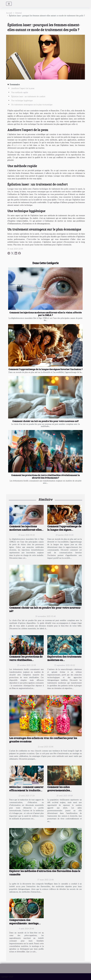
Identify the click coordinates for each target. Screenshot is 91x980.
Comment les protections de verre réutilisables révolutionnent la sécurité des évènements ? (45, 476)
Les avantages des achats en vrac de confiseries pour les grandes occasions (43, 740)
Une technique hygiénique (22, 100)
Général (18, 13)
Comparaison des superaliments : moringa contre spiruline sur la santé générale (26, 925)
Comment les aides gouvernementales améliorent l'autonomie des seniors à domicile (64, 792)
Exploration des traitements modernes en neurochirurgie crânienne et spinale (64, 662)
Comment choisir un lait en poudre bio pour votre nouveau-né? (45, 421)
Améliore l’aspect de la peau (23, 88)
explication (18, 145)
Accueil (9, 13)
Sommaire (15, 84)
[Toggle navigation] (9, 4)
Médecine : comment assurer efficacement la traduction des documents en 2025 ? (26, 790)
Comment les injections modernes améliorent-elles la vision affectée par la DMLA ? (46, 314)
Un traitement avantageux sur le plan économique (32, 105)
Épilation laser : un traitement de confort (29, 96)
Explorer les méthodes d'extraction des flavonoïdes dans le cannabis (45, 873)
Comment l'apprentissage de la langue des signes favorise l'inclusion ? (45, 369)
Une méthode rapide (20, 92)
